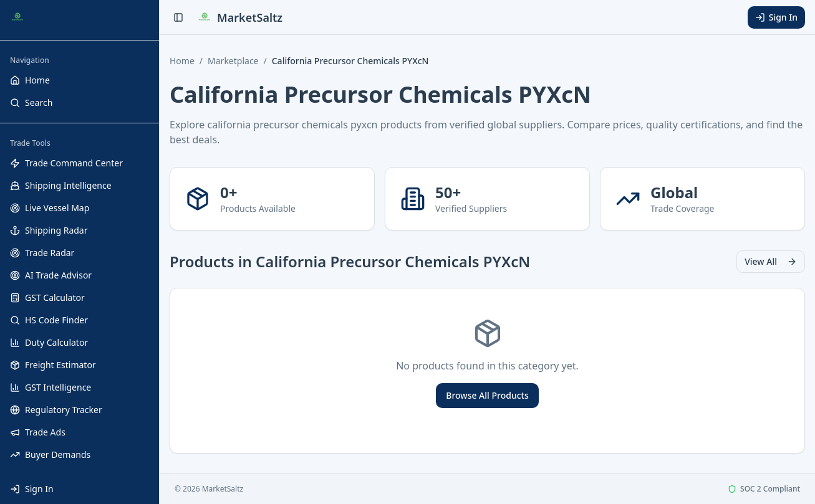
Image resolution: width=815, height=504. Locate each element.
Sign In (776, 17)
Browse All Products (487, 395)
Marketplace (233, 61)
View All (771, 261)
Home (182, 61)
